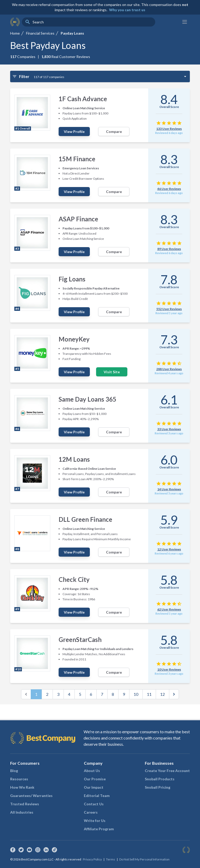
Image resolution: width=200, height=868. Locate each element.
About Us (92, 771)
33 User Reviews (169, 429)
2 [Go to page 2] (47, 694)
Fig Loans (72, 279)
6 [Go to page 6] (91, 694)
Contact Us (94, 804)
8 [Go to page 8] (113, 694)
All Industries (22, 812)
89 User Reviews (169, 249)
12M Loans (74, 459)
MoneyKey (74, 339)
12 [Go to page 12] (162, 694)
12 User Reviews (169, 549)
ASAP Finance (78, 219)
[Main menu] (185, 22)
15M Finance (77, 159)
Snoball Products (160, 779)
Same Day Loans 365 (87, 399)
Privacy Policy (92, 859)
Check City (74, 579)
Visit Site (112, 372)
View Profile (74, 131)
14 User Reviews (169, 489)
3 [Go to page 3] (58, 694)
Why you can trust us (127, 10)
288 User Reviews (169, 369)
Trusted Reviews (25, 804)
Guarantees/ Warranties (31, 796)
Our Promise (95, 779)
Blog (14, 771)
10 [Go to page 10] (136, 694)
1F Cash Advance (83, 99)
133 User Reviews (169, 129)
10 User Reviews (169, 669)
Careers (91, 812)
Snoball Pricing (158, 787)
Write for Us (95, 821)
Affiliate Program (99, 829)
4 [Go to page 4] (69, 694)
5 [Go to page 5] (80, 694)
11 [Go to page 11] (149, 694)
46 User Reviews (169, 189)
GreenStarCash (80, 639)
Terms (111, 859)
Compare (114, 131)
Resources (19, 779)
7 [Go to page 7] (102, 694)
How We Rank (22, 787)
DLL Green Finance (85, 519)
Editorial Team (97, 796)
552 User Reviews (169, 309)
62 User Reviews (169, 609)
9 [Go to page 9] (124, 694)
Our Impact (94, 787)
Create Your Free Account (167, 771)
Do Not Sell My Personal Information (144, 859)
